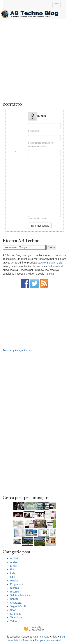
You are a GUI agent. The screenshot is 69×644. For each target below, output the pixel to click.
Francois (27, 640)
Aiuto (54, 637)
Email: (22, 136)
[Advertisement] (34, 61)
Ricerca (14, 588)
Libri (13, 577)
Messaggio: (20, 160)
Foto (13, 569)
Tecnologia (16, 617)
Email (13, 566)
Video (13, 621)
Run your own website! (48, 640)
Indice (14, 573)
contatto (45, 637)
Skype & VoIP (18, 606)
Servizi (14, 599)
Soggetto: (20, 152)
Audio (13, 562)
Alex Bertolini (49, 263)
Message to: (20, 113)
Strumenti (16, 614)
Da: (23, 124)
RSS (52, 274)
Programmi (16, 584)
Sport (13, 610)
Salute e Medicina (20, 595)
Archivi (14, 558)
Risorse (14, 592)
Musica (14, 581)
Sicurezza (16, 603)
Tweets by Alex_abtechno (17, 350)
